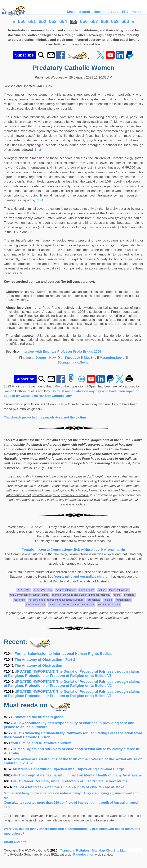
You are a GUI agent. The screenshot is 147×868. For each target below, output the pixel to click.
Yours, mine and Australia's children (82, 577)
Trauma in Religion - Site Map (83, 850)
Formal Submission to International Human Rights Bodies (63, 654)
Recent (99, 12)
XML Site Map (116, 850)
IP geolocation (83, 854)
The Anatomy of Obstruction (39, 665)
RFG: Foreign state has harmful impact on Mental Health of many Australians (77, 775)
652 (42, 21)
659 (115, 21)
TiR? (125, 12)
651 (32, 21)
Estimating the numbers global (38, 717)
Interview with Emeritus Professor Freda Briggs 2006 (61, 352)
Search (85, 12)
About (113, 12)
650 (22, 21)
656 (84, 21)
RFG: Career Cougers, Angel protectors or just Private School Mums (70, 781)
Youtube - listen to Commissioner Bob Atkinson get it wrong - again (73, 550)
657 (94, 21)
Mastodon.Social (112, 358)
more (58, 468)
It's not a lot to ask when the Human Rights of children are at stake (68, 787)
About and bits (15, 842)
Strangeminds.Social (73, 362)
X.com (41, 358)
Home (137, 12)
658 (105, 21)
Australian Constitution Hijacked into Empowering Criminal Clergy (68, 769)
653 (53, 21)
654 (63, 21)
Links (71, 12)
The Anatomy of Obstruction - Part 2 (45, 660)
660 (125, 21)
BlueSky (90, 358)
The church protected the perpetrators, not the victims (45, 417)
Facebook (73, 358)
